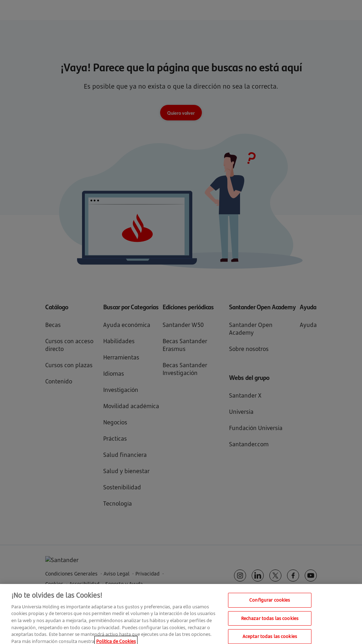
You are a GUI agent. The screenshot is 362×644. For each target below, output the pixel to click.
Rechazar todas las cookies (270, 621)
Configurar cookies (270, 603)
